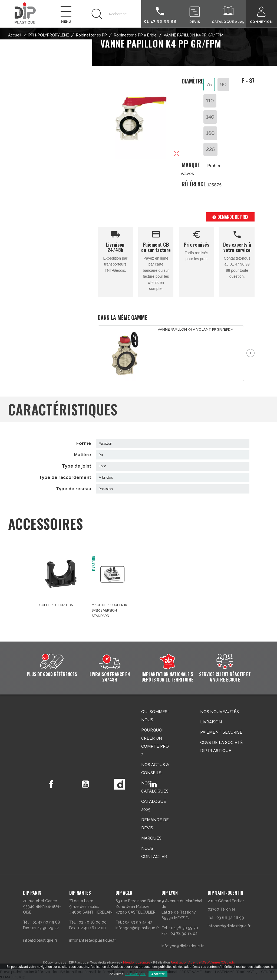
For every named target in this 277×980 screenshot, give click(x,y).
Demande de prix (230, 217)
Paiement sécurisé (221, 732)
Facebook (51, 784)
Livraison (211, 722)
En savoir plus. (135, 974)
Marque (191, 165)
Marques (151, 838)
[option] (171, 353)
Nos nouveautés (220, 712)
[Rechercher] (112, 14)
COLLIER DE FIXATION (56, 605)
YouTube (85, 784)
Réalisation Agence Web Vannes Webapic (203, 962)
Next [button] (250, 353)
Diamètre (193, 81)
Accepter (158, 974)
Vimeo (119, 784)
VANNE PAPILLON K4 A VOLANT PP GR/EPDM (196, 329)
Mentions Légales (137, 962)
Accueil (15, 35)
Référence (193, 184)
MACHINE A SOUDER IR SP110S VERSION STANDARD (109, 610)
